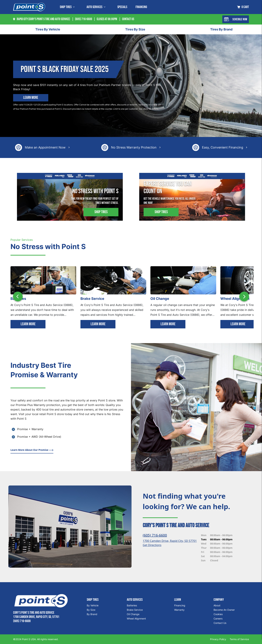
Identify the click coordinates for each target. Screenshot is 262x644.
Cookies (218, 614)
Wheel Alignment (136, 619)
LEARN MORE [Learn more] (28, 324)
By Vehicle (93, 605)
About (217, 605)
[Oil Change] (183, 280)
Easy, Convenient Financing (223, 147)
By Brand (92, 614)
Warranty (179, 610)
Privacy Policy (218, 639)
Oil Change (133, 614)
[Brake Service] (113, 280)
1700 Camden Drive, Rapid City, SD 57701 (170, 541)
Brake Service (135, 610)
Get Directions (152, 545)
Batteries (132, 605)
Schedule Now (236, 19)
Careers (218, 619)
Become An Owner (224, 610)
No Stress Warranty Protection (134, 147)
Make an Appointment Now (45, 147)
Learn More (31, 98)
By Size (91, 610)
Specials (122, 7)
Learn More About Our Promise (32, 450)
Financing (141, 7)
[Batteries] (43, 280)
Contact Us (220, 623)
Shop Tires (101, 212)
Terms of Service (239, 639)
